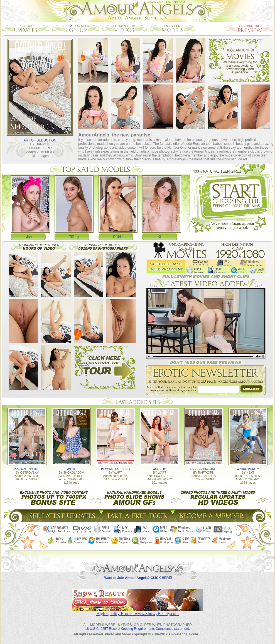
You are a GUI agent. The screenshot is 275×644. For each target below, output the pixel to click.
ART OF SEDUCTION (40, 140)
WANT (71, 469)
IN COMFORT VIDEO (115, 469)
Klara (162, 237)
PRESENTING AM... (204, 469)
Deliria (118, 237)
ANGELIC (160, 469)
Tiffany (74, 237)
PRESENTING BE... (27, 469)
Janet (30, 237)
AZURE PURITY (248, 469)
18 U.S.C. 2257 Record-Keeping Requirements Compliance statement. (137, 629)
